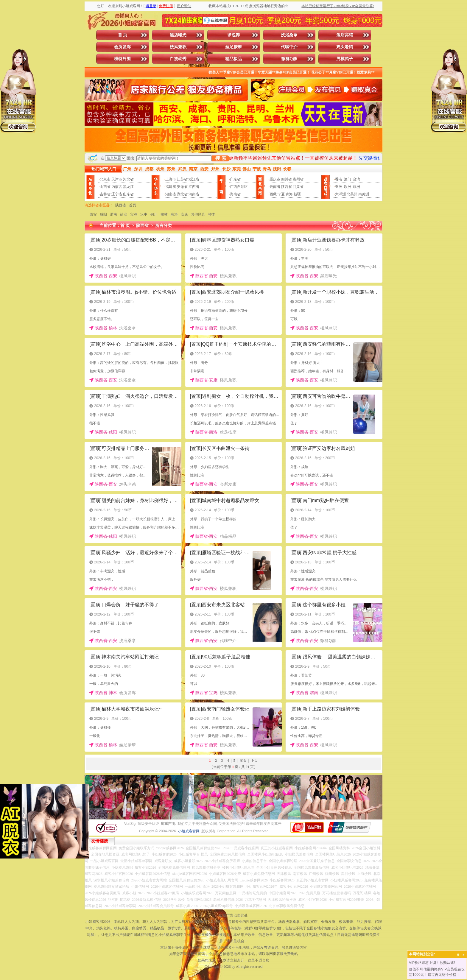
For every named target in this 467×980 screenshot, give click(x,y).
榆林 (164, 214)
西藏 (273, 194)
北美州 (352, 194)
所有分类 (164, 226)
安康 (184, 214)
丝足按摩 (233, 47)
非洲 (357, 187)
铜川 (154, 214)
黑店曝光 (178, 35)
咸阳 (103, 214)
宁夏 (281, 194)
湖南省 (171, 194)
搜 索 (221, 158)
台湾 (357, 179)
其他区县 (198, 214)
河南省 (194, 194)
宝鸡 (134, 214)
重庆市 (275, 179)
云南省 (275, 187)
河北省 (128, 179)
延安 (124, 214)
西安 (93, 214)
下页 (254, 761)
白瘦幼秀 (178, 59)
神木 (212, 214)
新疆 (297, 194)
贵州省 (298, 179)
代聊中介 (289, 47)
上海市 (171, 179)
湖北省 (182, 194)
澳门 (348, 179)
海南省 (235, 194)
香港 (339, 179)
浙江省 (194, 179)
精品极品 (233, 59)
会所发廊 (122, 47)
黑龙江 (128, 187)
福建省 (171, 187)
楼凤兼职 (178, 47)
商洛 (174, 214)
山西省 (105, 187)
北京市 (105, 179)
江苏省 (182, 179)
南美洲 (364, 194)
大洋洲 (340, 194)
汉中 (144, 214)
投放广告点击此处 (233, 915)
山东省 (128, 194)
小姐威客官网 (189, 831)
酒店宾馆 (345, 35)
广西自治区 (239, 187)
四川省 (287, 179)
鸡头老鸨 (345, 47)
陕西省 (287, 187)
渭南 (113, 214)
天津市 (117, 179)
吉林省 (105, 194)
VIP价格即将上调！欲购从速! (432, 963)
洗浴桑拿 (289, 35)
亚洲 (339, 187)
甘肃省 (298, 187)
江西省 (194, 187)
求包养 (233, 35)
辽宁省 (117, 194)
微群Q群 (289, 59)
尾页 (243, 761)
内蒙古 (117, 187)
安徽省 (182, 187)
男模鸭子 (345, 59)
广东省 (235, 179)
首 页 (123, 35)
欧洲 (348, 187)
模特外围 (122, 59)
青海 (289, 194)
